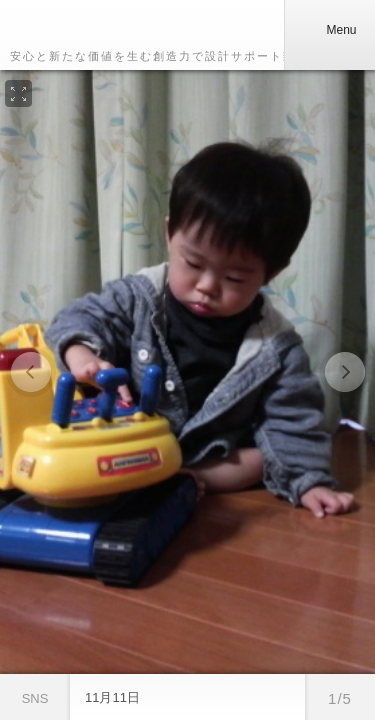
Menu (329, 30)
